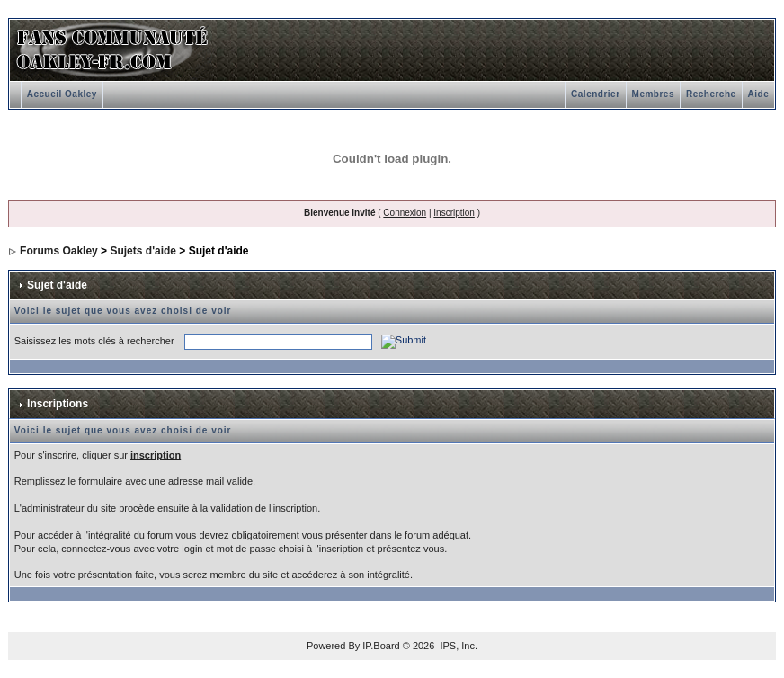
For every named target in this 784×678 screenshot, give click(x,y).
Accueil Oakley (62, 94)
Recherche (711, 94)
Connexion (405, 213)
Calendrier (595, 94)
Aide (759, 94)
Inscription (454, 213)
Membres (653, 94)
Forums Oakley (59, 251)
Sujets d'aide (143, 251)
